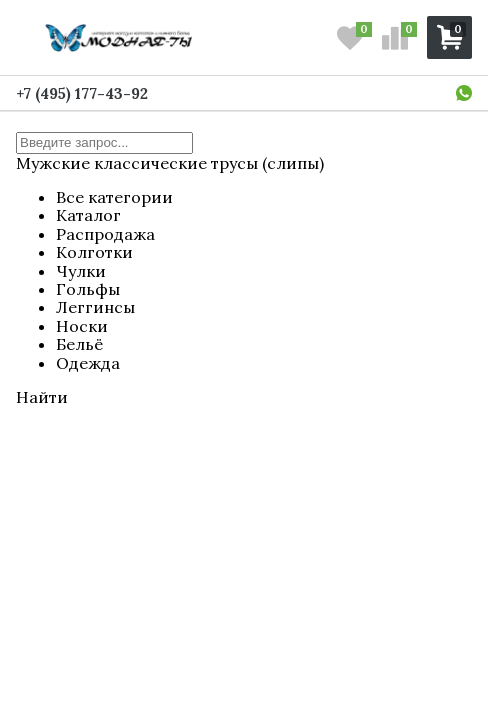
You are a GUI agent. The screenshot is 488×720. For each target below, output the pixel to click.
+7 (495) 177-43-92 (82, 93)
